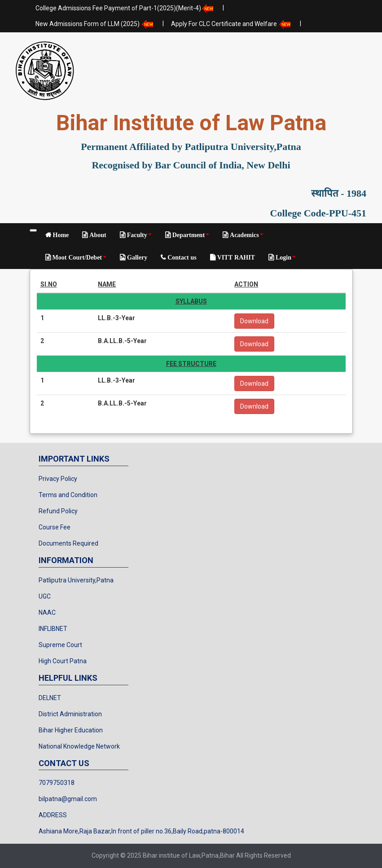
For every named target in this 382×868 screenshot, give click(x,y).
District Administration (70, 714)
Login (285, 257)
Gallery (136, 257)
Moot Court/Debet (79, 257)
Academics (246, 235)
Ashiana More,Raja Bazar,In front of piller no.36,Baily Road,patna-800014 (141, 831)
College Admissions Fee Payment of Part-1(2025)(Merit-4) (125, 9)
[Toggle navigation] (33, 230)
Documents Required (68, 543)
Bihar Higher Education (71, 730)
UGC (45, 596)
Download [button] (254, 321)
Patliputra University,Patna (76, 580)
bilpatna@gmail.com (68, 799)
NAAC (47, 612)
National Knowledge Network (79, 746)
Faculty (138, 235)
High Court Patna (63, 661)
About (97, 235)
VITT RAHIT (235, 257)
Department (190, 235)
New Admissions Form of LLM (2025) (95, 24)
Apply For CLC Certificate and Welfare (232, 24)
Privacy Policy (58, 479)
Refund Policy (58, 511)
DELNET (50, 698)
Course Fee (55, 527)
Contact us (181, 257)
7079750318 (57, 783)
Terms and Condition (68, 495)
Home (60, 235)
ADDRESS (53, 815)
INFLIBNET (53, 629)
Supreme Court (60, 645)
